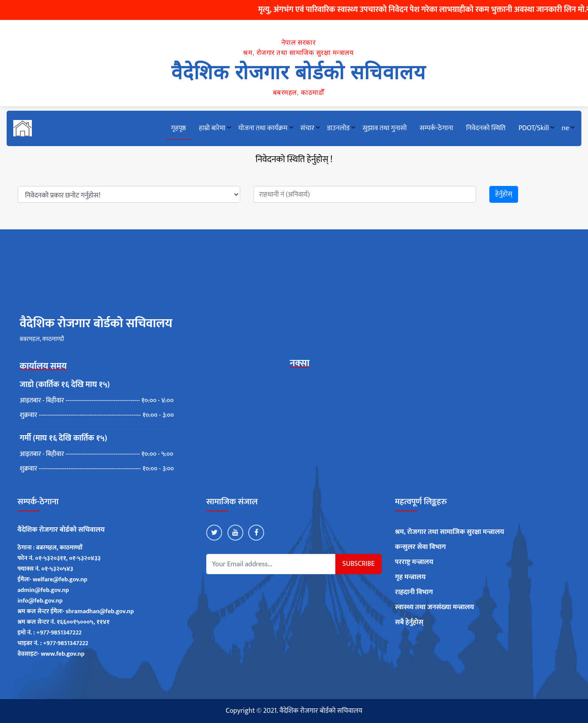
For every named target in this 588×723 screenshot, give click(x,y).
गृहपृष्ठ (179, 128)
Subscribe (359, 564)
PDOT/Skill (534, 128)
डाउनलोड (338, 128)
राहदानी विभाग (414, 592)
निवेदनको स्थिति (486, 128)
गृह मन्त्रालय (410, 577)
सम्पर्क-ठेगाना (436, 128)
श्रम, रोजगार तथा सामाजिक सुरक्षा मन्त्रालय (450, 532)
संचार (307, 128)
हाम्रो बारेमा (212, 128)
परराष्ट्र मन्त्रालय (414, 562)
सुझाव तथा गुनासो (384, 128)
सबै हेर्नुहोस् (409, 622)
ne (566, 128)
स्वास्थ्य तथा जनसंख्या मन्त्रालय (435, 607)
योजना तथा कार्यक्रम (263, 128)
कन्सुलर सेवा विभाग (421, 547)
